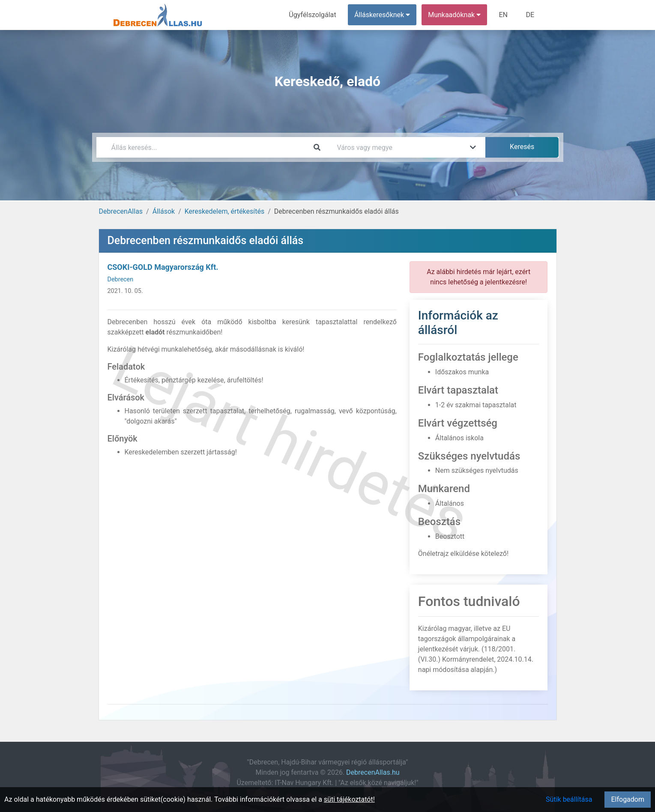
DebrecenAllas (121, 211)
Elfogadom (628, 799)
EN (504, 15)
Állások (164, 211)
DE (530, 15)
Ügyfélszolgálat (313, 15)
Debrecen (121, 279)
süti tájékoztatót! (349, 799)
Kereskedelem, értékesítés (224, 211)
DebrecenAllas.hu (373, 772)
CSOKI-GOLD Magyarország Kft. (163, 267)
